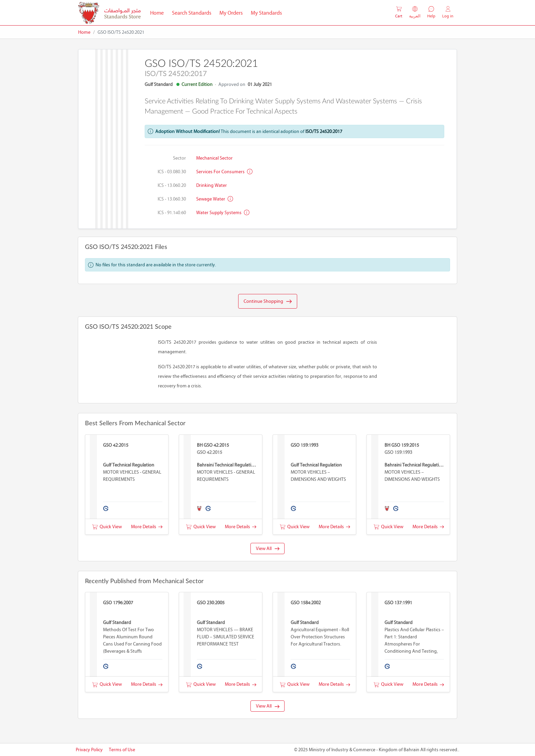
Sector (179, 158)
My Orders (231, 13)
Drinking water (212, 185)
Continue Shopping (268, 301)
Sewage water (215, 199)
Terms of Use (122, 750)
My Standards (266, 13)
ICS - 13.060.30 (172, 199)
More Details (147, 527)
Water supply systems (223, 213)
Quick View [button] (107, 527)
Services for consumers (224, 172)
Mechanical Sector (214, 158)
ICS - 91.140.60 (172, 213)
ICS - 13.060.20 (172, 185)
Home (159, 12)
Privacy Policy (89, 750)
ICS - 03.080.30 (172, 172)
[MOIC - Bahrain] (109, 13)
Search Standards (194, 12)
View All (268, 549)
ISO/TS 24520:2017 (324, 131)
